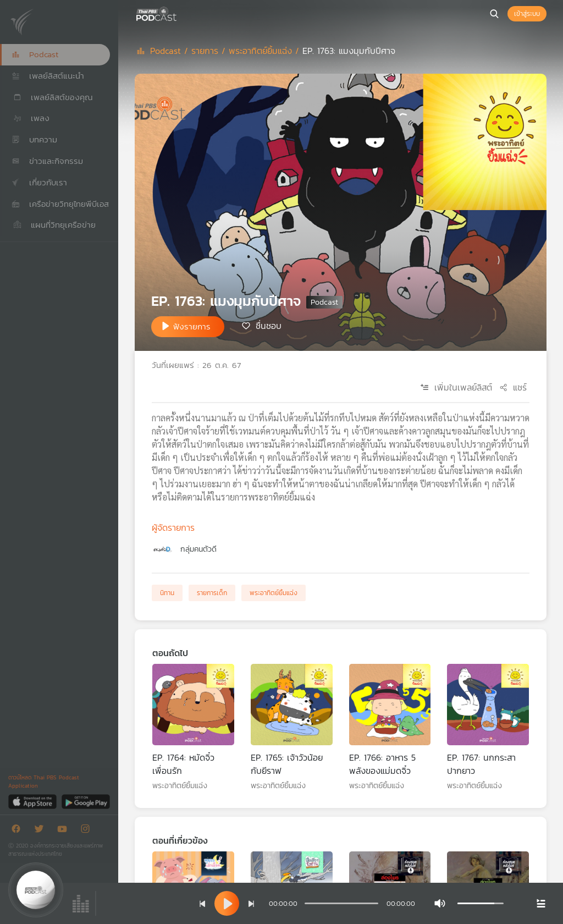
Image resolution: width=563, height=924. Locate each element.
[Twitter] (42, 831)
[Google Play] (85, 801)
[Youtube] (65, 831)
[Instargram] (88, 831)
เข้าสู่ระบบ (527, 14)
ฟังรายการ (192, 326)
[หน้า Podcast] (179, 13)
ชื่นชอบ (269, 326)
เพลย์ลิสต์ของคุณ (52, 97)
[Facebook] (19, 831)
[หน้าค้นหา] (494, 14)
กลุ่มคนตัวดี (198, 549)
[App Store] (33, 801)
